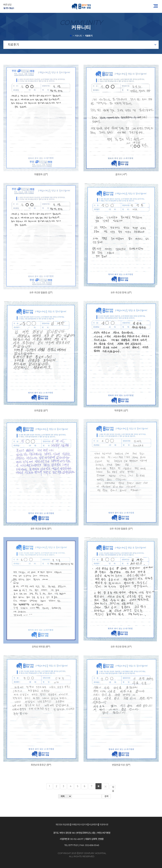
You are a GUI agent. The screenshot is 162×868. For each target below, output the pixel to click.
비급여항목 (93, 825)
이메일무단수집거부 (79, 825)
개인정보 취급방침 (63, 825)
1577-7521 (9, 8)
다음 (114, 787)
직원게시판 (104, 825)
